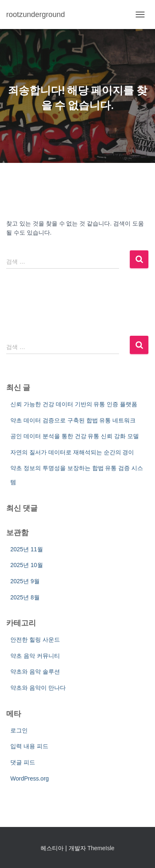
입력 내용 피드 (29, 746)
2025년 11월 (27, 549)
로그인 (19, 730)
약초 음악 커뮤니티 (35, 656)
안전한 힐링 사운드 (35, 640)
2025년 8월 (25, 597)
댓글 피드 (23, 762)
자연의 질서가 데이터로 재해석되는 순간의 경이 (72, 452)
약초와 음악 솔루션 (35, 672)
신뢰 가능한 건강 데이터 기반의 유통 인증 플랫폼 (74, 404)
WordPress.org (30, 778)
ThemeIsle (101, 848)
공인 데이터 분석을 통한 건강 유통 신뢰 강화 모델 (75, 436)
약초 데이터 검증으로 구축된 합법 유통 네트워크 (73, 420)
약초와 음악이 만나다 (38, 688)
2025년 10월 (27, 565)
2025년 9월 (25, 581)
